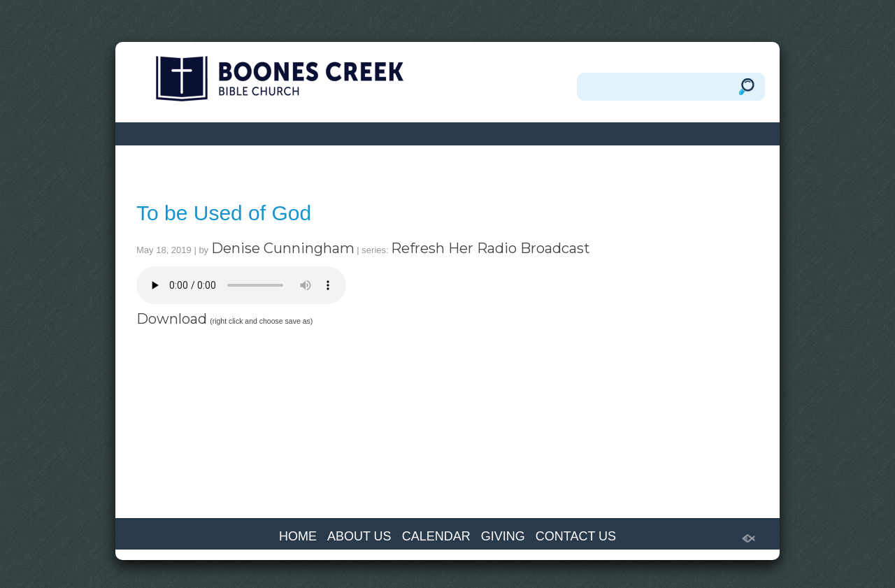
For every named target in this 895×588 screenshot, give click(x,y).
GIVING (503, 536)
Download (172, 319)
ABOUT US (359, 536)
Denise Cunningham (283, 248)
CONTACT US (576, 536)
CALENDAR (436, 536)
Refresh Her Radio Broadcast (491, 248)
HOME (298, 536)
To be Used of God (224, 213)
